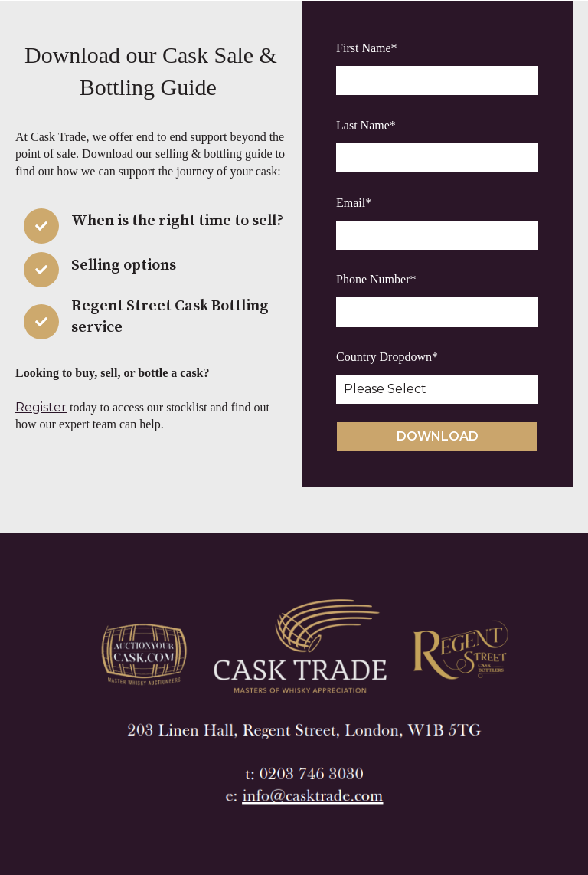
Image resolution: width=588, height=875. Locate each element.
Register (41, 407)
